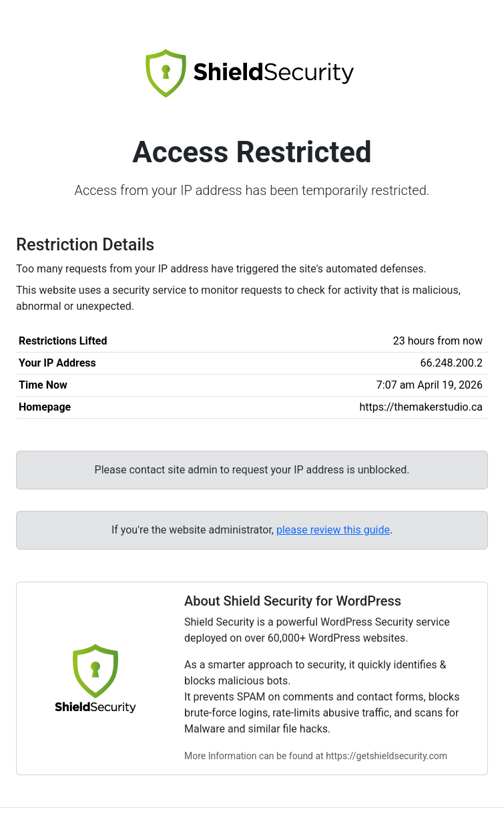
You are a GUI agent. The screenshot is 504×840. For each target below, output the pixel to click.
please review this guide (333, 530)
